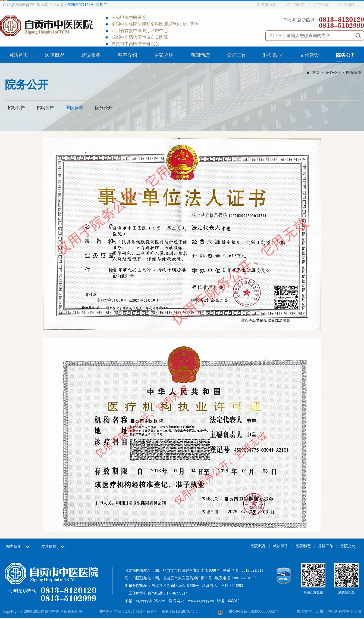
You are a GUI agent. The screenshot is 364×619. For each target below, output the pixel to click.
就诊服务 (91, 55)
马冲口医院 (295, 5)
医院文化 (348, 546)
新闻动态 (200, 55)
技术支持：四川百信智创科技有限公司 (329, 612)
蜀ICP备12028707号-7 (180, 612)
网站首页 (18, 55)
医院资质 (354, 72)
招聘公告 (45, 108)
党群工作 (237, 55)
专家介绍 (164, 55)
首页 (316, 72)
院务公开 (346, 55)
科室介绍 (127, 55)
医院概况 (55, 55)
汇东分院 (322, 5)
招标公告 (16, 108)
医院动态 (303, 546)
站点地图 (346, 5)
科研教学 (273, 55)
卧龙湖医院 (267, 5)
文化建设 (309, 55)
